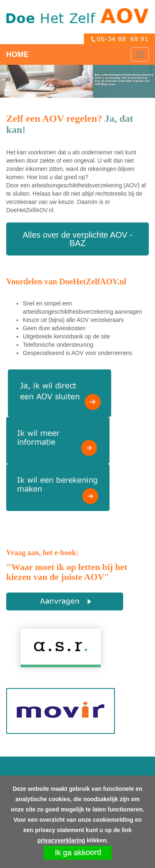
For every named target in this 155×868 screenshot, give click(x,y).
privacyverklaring (61, 840)
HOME (17, 54)
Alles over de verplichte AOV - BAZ (78, 239)
